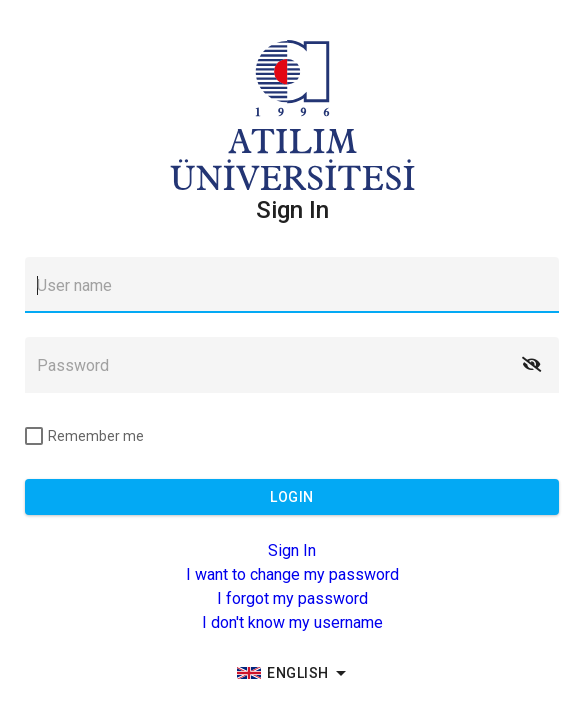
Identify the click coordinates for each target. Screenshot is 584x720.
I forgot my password (292, 598)
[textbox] (292, 285)
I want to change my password (292, 574)
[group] (292, 673)
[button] (531, 365)
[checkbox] (84, 436)
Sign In (292, 550)
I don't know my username (292, 622)
